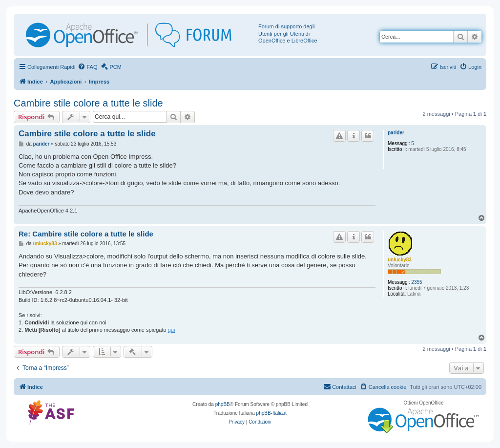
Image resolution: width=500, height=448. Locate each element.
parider (396, 133)
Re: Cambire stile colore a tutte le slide (86, 234)
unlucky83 (400, 260)
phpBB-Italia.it (271, 413)
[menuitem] (87, 67)
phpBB (223, 404)
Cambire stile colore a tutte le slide (88, 103)
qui (172, 330)
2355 (417, 282)
